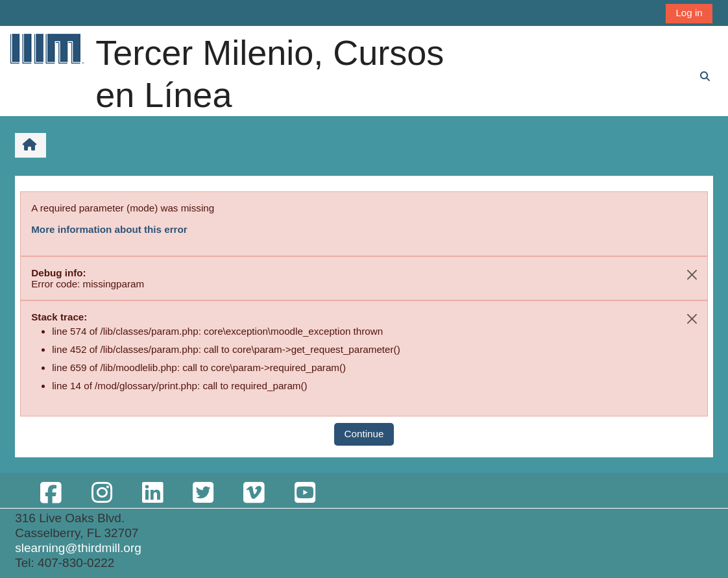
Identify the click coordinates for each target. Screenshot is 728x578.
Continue (364, 434)
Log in (689, 13)
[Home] (46, 48)
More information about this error (109, 229)
